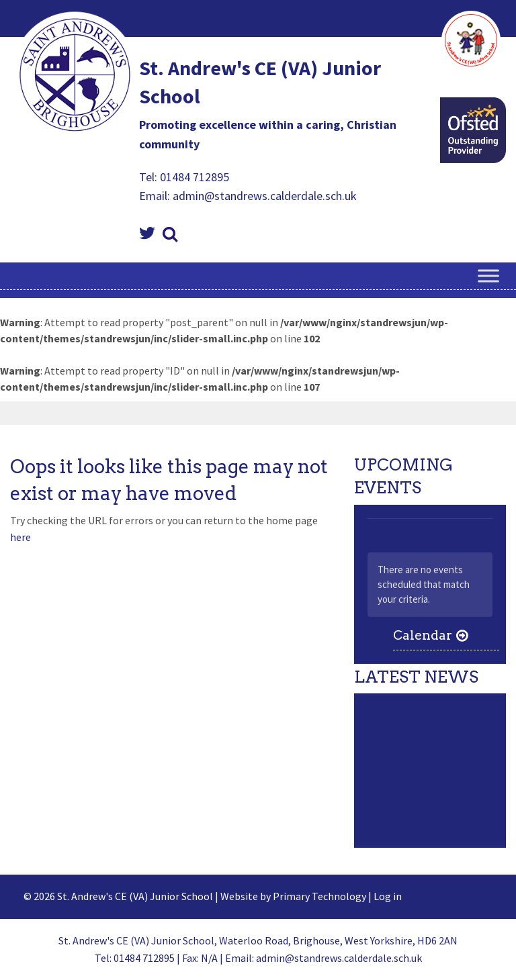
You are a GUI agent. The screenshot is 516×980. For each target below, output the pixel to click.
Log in (388, 896)
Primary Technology (319, 896)
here (20, 537)
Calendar (423, 635)
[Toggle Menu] (488, 276)
